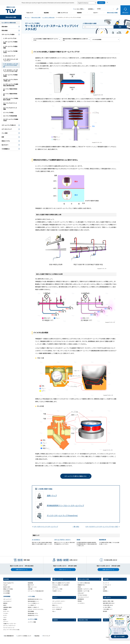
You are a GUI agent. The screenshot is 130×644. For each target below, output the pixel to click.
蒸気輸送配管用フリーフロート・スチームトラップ (65, 505)
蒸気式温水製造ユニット (33, 601)
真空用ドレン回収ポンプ (33, 607)
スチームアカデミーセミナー (59, 601)
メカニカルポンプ (7, 601)
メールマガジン (36, 540)
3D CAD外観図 (7, 593)
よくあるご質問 (106, 607)
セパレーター (6, 611)
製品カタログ (31, 585)
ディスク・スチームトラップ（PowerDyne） (62, 515)
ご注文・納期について (108, 609)
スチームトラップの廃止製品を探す (36, 591)
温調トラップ (52, 495)
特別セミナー (55, 605)
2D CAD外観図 (7, 591)
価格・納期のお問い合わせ (109, 603)
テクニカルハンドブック (83, 597)
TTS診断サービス (56, 591)
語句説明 (105, 611)
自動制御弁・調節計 (8, 607)
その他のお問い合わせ (108, 605)
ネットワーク (106, 583)
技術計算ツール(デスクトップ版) (85, 589)
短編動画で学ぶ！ (81, 585)
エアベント (6, 621)
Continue (101, 3)
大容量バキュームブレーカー (10, 624)
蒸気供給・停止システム (33, 615)
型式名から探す (7, 587)
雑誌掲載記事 (103, 540)
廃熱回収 (5, 603)
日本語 (99, 9)
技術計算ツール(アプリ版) (83, 591)
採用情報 (105, 591)
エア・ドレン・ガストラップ (9, 626)
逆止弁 (5, 619)
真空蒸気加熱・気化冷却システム (35, 599)
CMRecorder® (81, 593)
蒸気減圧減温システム (33, 613)
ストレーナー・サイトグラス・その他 (11, 630)
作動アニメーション (32, 587)
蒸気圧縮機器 (31, 611)
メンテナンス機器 (32, 622)
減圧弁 (5, 605)
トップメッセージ (107, 585)
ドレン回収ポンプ (32, 605)
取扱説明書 (30, 583)
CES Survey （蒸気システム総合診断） (61, 585)
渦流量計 (5, 609)
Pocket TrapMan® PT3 (8, 583)
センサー (5, 615)
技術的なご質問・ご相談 (108, 601)
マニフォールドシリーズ (9, 628)
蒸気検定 (80, 601)
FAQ (53, 611)
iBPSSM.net (55, 587)
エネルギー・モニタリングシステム (36, 609)
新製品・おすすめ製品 (8, 589)
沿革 (104, 589)
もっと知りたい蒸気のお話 (84, 583)
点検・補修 (30, 589)
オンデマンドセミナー (57, 603)
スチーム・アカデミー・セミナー (63, 540)
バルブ (5, 617)
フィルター (6, 613)
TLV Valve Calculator (82, 595)
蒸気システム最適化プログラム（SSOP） (61, 583)
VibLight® (5, 585)
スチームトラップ (7, 599)
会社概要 (105, 587)
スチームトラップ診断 (57, 589)
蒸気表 (78, 540)
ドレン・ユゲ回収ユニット (34, 603)
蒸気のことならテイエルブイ (11, 10)
